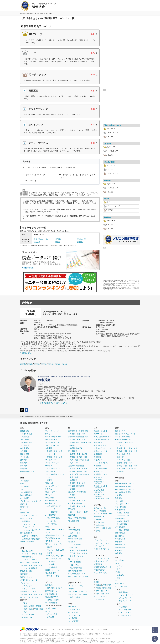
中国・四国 (39, 609)
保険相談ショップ (27, 472)
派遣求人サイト (100, 472)
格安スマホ (129, 442)
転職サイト (98, 442)
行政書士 (73, 553)
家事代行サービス (52, 440)
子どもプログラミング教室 (78, 577)
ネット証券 (25, 481)
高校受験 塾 (73, 451)
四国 (119, 454)
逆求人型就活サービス (102, 437)
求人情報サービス (101, 474)
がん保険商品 (120, 527)
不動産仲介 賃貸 (26, 571)
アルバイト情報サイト (102, 440)
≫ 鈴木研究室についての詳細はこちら (53, 403)
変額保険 (119, 550)
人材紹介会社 (99, 491)
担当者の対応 (81, 239)
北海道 (72, 454)
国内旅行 (50, 588)
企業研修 (97, 519)
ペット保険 (25, 457)
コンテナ (50, 477)
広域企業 (120, 457)
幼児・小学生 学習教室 (77, 518)
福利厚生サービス (52, 570)
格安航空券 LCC (52, 597)
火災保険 (24, 451)
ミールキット (50, 454)
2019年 (65, 364)
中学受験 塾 (73, 480)
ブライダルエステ (101, 540)
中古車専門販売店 (54, 506)
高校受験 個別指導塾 (76, 466)
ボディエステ (99, 546)
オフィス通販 (50, 564)
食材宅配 (49, 448)
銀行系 (24, 516)
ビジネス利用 (52, 614)
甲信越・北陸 (82, 457)
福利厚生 (80, 242)
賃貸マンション (26, 577)
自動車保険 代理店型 (123, 487)
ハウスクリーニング (53, 442)
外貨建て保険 (120, 539)
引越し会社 (50, 483)
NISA (22, 484)
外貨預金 (24, 504)
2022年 (44, 364)
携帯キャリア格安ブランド (125, 434)
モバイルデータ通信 (123, 437)
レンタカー (50, 489)
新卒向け (99, 531)
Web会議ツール (100, 517)
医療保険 (24, 463)
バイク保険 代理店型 (123, 492)
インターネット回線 (123, 460)
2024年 (30, 364)
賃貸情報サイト (26, 574)
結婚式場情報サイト (102, 570)
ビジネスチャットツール (103, 514)
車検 (47, 527)
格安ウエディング (101, 561)
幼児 (72, 533)
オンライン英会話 (75, 539)
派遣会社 (97, 466)
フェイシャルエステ (102, 543)
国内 (49, 608)
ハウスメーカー (28, 615)
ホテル (48, 611)
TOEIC (73, 550)
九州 (41, 565)
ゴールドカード (28, 527)
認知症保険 (119, 536)
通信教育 (72, 509)
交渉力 (58, 242)
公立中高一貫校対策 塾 (77, 492)
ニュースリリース (54, 629)
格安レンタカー (51, 492)
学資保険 (24, 469)
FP (71, 545)
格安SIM (120, 442)
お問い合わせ (80, 629)
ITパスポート (82, 556)
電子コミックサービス (54, 544)
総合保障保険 (120, 545)
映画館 (96, 582)
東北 (26, 606)
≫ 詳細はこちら (26, 353)
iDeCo (117, 572)
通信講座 (72, 542)
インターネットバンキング (31, 501)
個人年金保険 (120, 548)
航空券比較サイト (52, 591)
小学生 (86, 512)
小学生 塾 (72, 498)
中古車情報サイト (52, 501)
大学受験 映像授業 (75, 448)
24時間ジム (73, 589)
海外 (54, 608)
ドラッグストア (74, 609)
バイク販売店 (50, 515)
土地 (41, 554)
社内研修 (58, 239)
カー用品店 (72, 618)
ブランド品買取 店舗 (53, 559)
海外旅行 (59, 588)
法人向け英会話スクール (78, 574)
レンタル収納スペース (56, 474)
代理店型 (25, 437)
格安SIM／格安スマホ (123, 440)
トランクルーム (51, 472)
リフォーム (25, 583)
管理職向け (100, 525)
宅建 (72, 548)
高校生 (72, 512)
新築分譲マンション (28, 592)
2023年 (37, 364)
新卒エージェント (101, 487)
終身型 (119, 513)
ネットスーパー (51, 460)
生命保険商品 (120, 518)
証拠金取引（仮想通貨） (31, 539)
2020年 (58, 364)
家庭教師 (72, 515)
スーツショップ (74, 615)
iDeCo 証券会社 (26, 495)
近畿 (36, 565)
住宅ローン (25, 507)
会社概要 (44, 629)
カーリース (50, 495)
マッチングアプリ (101, 573)
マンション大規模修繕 (29, 568)
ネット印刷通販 (100, 511)
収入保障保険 (122, 524)
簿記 (77, 548)
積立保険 (119, 553)
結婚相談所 (98, 564)
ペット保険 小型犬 (122, 504)
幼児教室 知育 (74, 521)
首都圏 (24, 565)
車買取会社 (50, 498)
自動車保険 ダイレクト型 (125, 484)
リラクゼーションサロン (78, 592)
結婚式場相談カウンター (103, 567)
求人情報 (104, 629)
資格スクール (73, 559)
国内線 (50, 600)
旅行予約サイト (51, 585)
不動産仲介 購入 (26, 557)
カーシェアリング (52, 486)
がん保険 (24, 466)
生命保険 (24, 460)
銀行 (24, 489)
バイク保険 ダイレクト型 (125, 489)
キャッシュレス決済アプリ (31, 530)
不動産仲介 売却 (26, 551)
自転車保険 (25, 448)
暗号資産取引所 (26, 533)
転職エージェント (101, 451)
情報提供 (37, 242)
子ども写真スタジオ (53, 538)
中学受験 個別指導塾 (76, 486)
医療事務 (77, 545)
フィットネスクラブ (76, 586)
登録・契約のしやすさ (41, 239)
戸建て (35, 554)
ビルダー (25, 603)
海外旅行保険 (25, 454)
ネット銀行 (25, 498)
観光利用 (50, 617)
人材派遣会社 (99, 495)
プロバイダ (119, 445)
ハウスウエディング (102, 558)
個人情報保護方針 (68, 629)
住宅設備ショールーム (29, 580)
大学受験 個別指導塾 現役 (78, 437)
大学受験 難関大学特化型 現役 (80, 442)
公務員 (72, 556)
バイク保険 (25, 440)
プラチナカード (125, 601)
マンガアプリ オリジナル (55, 556)
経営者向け (100, 522)
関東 (109, 585)
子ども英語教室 (74, 530)
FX (21, 510)
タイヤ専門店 (73, 621)
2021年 (51, 364)
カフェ (48, 532)
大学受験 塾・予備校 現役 (78, 431)
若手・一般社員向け (103, 528)
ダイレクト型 (27, 434)
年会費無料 (26, 521)
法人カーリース (100, 508)
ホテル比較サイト (52, 594)
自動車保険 (25, 431)
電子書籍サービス (52, 541)
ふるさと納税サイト (53, 469)
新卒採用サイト (100, 482)
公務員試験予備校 (75, 571)
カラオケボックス (101, 596)
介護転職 (97, 457)
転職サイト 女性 (100, 445)
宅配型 (50, 480)
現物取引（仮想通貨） (30, 536)
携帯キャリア (120, 431)
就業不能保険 (120, 533)
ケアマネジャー (84, 553)
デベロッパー (27, 618)
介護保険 (119, 542)
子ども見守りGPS (52, 576)
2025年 (23, 364)
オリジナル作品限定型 (56, 550)
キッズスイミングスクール (78, 595)
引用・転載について (93, 629)
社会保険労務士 (83, 550)
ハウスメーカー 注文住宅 (29, 597)
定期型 (126, 513)
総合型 (50, 547)
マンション (26, 554)
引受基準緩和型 (123, 516)
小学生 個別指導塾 (75, 503)
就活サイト (98, 434)
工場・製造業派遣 (101, 469)
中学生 (79, 512)
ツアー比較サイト (52, 603)
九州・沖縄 (74, 463)
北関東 (32, 606)
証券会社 (25, 487)
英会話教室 (72, 536)
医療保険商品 (120, 510)
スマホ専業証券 (26, 492)
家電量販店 (72, 607)
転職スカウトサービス (102, 448)
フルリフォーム (28, 586)
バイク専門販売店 (54, 518)
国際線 (56, 600)
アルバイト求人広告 (102, 499)
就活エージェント (101, 431)
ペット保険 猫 (120, 507)
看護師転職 (98, 454)
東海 (30, 565)
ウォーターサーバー (53, 431)
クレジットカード (27, 518)
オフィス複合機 (51, 567)
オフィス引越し (51, 561)
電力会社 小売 (51, 573)
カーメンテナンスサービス (56, 530)
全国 (108, 594)
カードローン (25, 513)
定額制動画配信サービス (55, 535)
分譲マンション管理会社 (30, 563)
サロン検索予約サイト (102, 549)
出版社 (50, 553)
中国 (136, 451)
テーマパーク (99, 599)
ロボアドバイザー (27, 542)
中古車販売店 (50, 503)
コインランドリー (52, 445)
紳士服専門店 (73, 612)
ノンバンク (33, 516)
